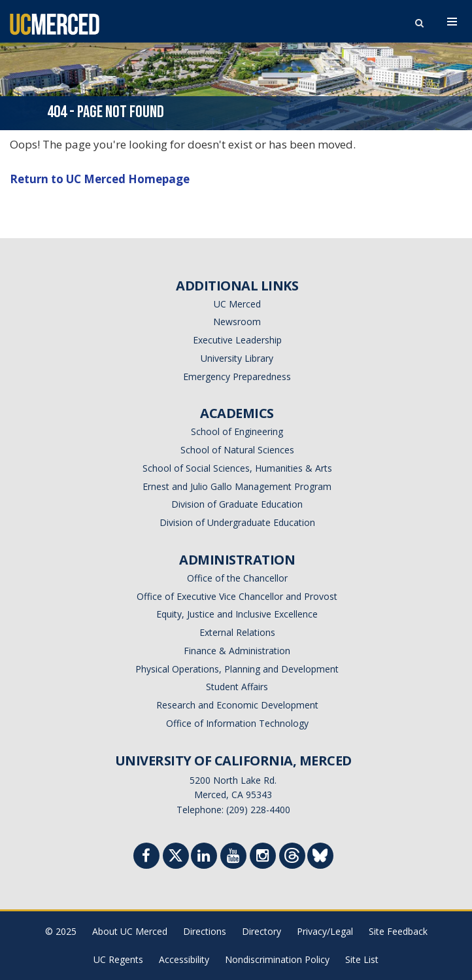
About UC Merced (130, 931)
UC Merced (237, 304)
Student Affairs (237, 687)
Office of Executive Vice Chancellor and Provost (237, 596)
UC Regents (118, 959)
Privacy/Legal (325, 931)
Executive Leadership (237, 340)
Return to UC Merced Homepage (100, 179)
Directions (205, 931)
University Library (237, 358)
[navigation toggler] (452, 22)
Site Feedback (398, 931)
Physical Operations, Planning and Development (237, 669)
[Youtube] (233, 857)
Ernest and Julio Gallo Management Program (237, 486)
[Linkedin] (204, 857)
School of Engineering (237, 431)
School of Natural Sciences (237, 450)
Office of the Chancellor (237, 578)
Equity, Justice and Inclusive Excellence (237, 614)
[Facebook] (146, 857)
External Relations (237, 632)
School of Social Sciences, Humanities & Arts (237, 468)
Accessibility (184, 959)
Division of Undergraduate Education (237, 522)
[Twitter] (176, 859)
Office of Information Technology (237, 723)
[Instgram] (263, 857)
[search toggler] (419, 20)
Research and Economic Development (237, 705)
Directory (261, 931)
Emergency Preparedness (237, 376)
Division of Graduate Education (237, 504)
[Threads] (292, 859)
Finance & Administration (237, 651)
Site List (362, 959)
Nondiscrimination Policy (277, 959)
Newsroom (237, 322)
